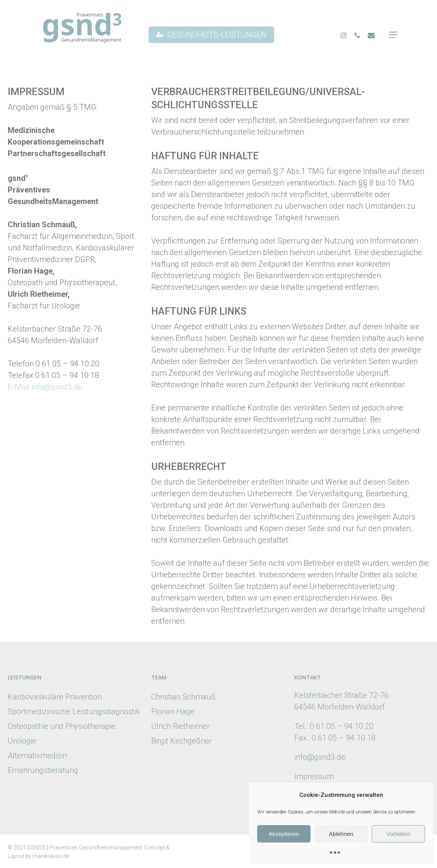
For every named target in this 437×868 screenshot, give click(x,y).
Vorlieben (399, 834)
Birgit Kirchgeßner (182, 741)
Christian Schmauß (184, 697)
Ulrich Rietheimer (180, 726)
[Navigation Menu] (394, 35)
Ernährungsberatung (43, 770)
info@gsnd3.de (320, 757)
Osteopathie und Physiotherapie (62, 726)
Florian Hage (173, 711)
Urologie (22, 741)
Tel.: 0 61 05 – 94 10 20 (334, 726)
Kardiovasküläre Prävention (55, 697)
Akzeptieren (284, 834)
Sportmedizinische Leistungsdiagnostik (74, 711)
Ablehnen (341, 834)
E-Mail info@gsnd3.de (45, 387)
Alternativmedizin (37, 756)
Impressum (314, 776)
